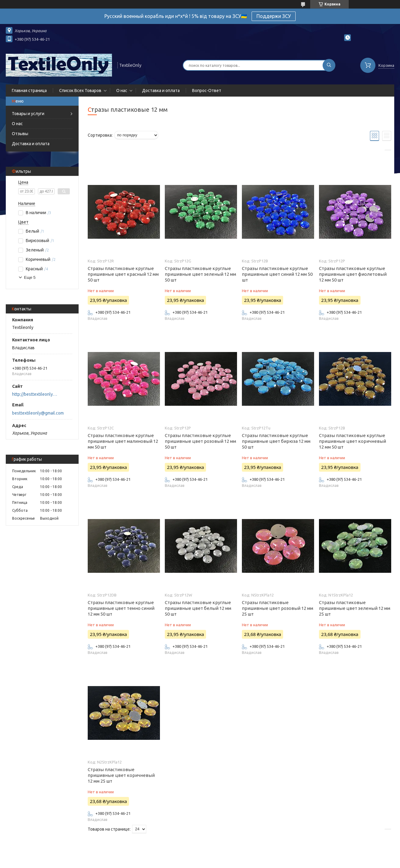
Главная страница (29, 91)
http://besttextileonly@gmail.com (36, 394)
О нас (122, 91)
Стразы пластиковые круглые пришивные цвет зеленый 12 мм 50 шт (200, 274)
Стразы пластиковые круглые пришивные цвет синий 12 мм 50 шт (277, 274)
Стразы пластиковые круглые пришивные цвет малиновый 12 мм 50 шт (123, 441)
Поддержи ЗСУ (274, 16)
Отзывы (20, 134)
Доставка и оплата (161, 91)
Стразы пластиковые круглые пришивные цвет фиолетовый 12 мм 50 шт (353, 274)
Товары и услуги (28, 114)
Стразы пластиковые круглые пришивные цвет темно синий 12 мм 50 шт (121, 608)
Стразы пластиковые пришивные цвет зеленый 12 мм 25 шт (355, 608)
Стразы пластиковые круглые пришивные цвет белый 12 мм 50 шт (198, 608)
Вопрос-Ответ (207, 91)
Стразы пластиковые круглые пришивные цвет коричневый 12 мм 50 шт (353, 441)
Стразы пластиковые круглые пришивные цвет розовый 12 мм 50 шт (200, 441)
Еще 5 (30, 277)
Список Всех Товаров (80, 91)
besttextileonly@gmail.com (38, 413)
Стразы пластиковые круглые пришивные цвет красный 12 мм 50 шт (123, 274)
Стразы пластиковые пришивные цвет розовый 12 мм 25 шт (278, 608)
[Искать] (329, 65)
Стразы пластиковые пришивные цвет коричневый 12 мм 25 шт (121, 775)
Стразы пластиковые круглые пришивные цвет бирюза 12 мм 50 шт (276, 441)
